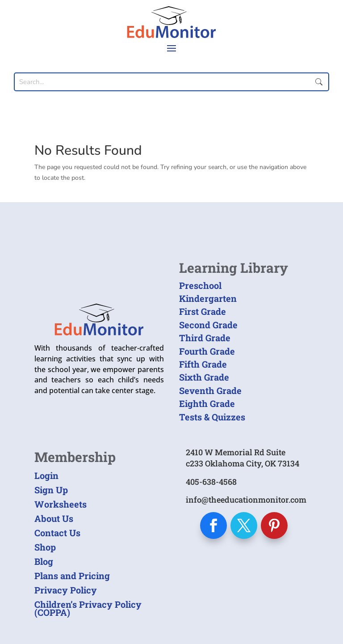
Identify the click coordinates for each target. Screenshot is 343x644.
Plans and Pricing (72, 576)
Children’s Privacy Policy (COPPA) (88, 608)
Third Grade (205, 338)
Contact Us (57, 533)
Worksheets (61, 504)
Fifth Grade (203, 364)
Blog (44, 561)
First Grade (203, 311)
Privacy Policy (66, 590)
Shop (45, 547)
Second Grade (208, 325)
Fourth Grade (207, 351)
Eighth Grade (207, 403)
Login (46, 475)
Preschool (200, 285)
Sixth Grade (204, 377)
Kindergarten (208, 298)
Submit (319, 82)
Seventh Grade (210, 390)
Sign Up (51, 490)
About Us (54, 518)
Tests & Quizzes (212, 417)
